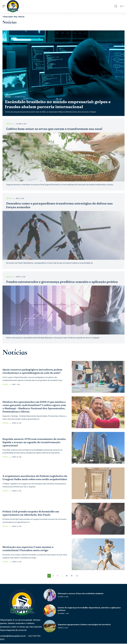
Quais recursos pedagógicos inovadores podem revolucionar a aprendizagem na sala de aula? (32, 371)
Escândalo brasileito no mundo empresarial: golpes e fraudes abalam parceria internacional (58, 104)
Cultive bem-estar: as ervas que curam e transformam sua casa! (54, 129)
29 (71, 576)
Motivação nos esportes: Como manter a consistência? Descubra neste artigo (28, 549)
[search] (116, 6)
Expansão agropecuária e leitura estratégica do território (84, 625)
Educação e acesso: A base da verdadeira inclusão (81, 594)
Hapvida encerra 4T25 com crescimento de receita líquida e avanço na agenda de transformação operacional (34, 442)
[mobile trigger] (5, 6)
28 (66, 576)
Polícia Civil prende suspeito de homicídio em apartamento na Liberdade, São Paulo (31, 513)
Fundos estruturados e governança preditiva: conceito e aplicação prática (62, 282)
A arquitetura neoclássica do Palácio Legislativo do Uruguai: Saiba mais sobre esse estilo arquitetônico (35, 478)
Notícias (8, 97)
